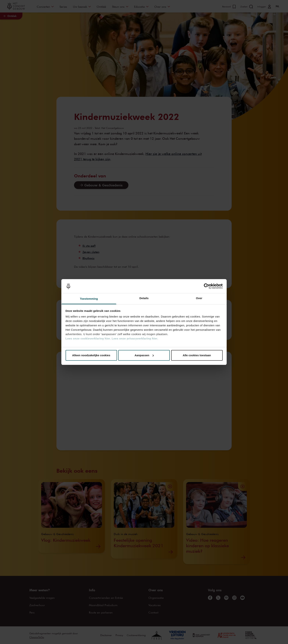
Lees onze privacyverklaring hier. (135, 339)
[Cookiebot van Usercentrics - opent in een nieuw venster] (207, 286)
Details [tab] (144, 298)
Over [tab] (199, 298)
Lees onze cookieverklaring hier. (88, 339)
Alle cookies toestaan (197, 355)
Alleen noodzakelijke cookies (91, 355)
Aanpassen (144, 355)
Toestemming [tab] (89, 299)
